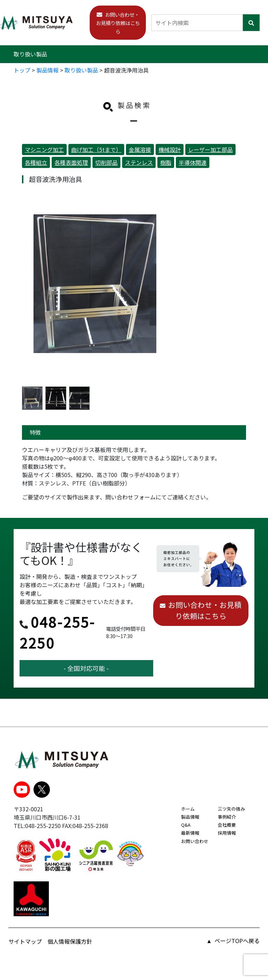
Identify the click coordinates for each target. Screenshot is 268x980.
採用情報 (227, 833)
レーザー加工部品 (210, 150)
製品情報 (190, 817)
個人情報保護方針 (70, 941)
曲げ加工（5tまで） (96, 150)
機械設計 (170, 150)
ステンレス (139, 162)
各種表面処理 (71, 162)
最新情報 (190, 833)
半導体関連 (193, 162)
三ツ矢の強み (231, 809)
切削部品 (106, 162)
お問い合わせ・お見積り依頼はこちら (118, 23)
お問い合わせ (195, 841)
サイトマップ (25, 941)
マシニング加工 (44, 150)
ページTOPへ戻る (237, 941)
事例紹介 (227, 817)
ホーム (188, 809)
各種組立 (36, 162)
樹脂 (166, 162)
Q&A (186, 825)
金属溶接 (140, 150)
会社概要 (227, 825)
